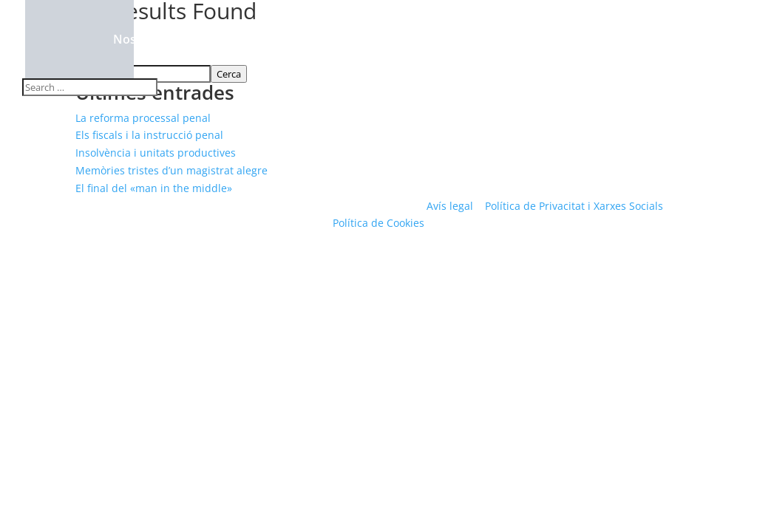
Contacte (646, 41)
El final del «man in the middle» (154, 188)
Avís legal (450, 206)
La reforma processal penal (143, 118)
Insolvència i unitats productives (156, 153)
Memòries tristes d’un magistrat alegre (172, 170)
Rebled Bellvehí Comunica (517, 41)
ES (694, 41)
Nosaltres (140, 41)
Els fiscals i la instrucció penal (149, 135)
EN (725, 41)
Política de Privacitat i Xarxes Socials (574, 206)
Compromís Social (378, 41)
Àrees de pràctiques (255, 41)
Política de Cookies (378, 223)
